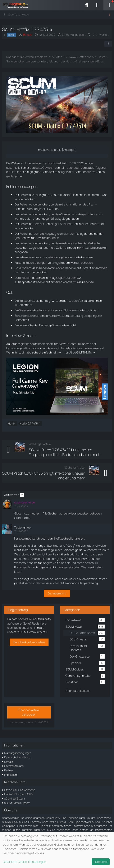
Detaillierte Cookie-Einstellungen (24, 862)
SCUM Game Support (17, 803)
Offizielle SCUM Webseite (20, 790)
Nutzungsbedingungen (18, 753)
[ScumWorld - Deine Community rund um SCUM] (17, 5)
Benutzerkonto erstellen (29, 642)
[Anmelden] (97, 5)
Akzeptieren (101, 862)
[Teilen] (108, 44)
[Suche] (87, 5)
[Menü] (109, 5)
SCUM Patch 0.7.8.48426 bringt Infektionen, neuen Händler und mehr (44, 476)
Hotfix (12, 423)
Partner (9, 770)
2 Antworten (101, 35)
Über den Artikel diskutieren (29, 712)
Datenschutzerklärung (17, 757)
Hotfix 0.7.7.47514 (30, 423)
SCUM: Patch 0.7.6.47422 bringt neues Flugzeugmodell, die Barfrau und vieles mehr (65, 452)
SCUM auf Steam (15, 798)
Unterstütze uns (14, 766)
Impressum (11, 775)
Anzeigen (69, 150)
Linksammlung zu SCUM (19, 794)
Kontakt (9, 762)
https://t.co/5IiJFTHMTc (77, 352)
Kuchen (80, 559)
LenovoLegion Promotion (22, 348)
